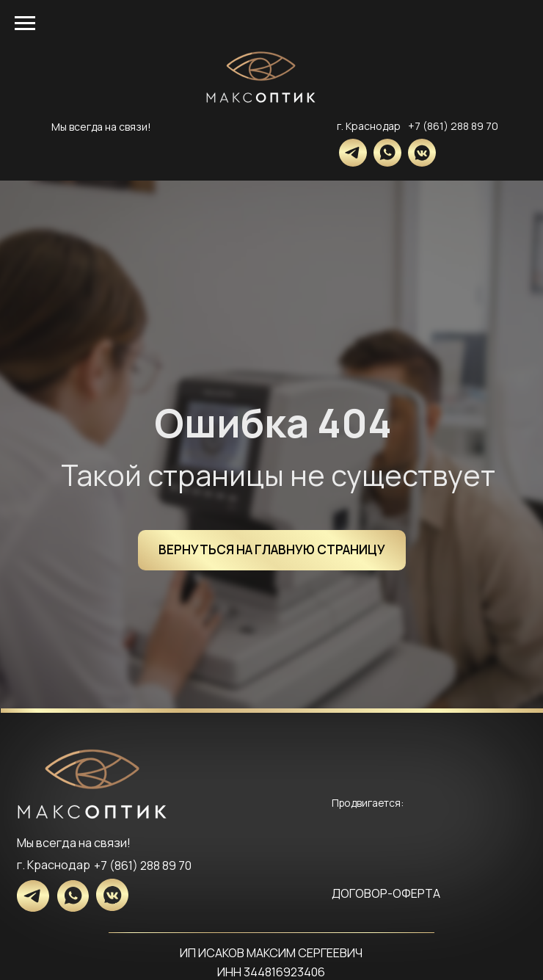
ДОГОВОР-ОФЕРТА (386, 893)
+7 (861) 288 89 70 (453, 126)
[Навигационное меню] (25, 23)
